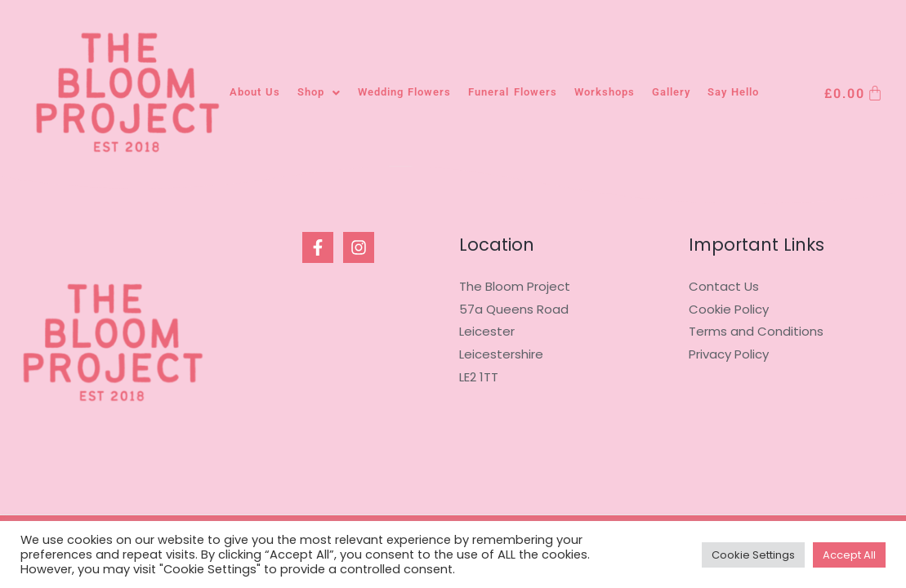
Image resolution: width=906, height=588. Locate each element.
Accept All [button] (849, 555)
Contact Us (724, 286)
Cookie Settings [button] (753, 555)
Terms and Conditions (756, 331)
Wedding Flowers (404, 92)
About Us (255, 92)
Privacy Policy (729, 354)
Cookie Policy (729, 309)
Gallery (671, 92)
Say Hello (733, 92)
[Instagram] (359, 247)
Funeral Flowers (512, 92)
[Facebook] (318, 247)
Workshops (605, 92)
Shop (319, 92)
